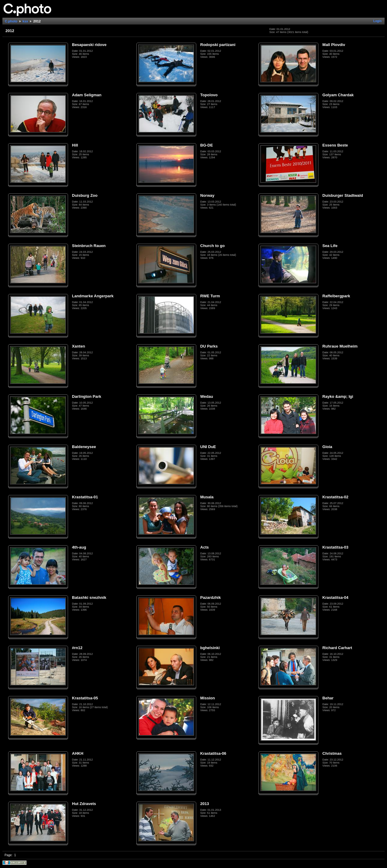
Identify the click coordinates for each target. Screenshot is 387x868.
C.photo (11, 21)
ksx (25, 21)
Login (377, 21)
